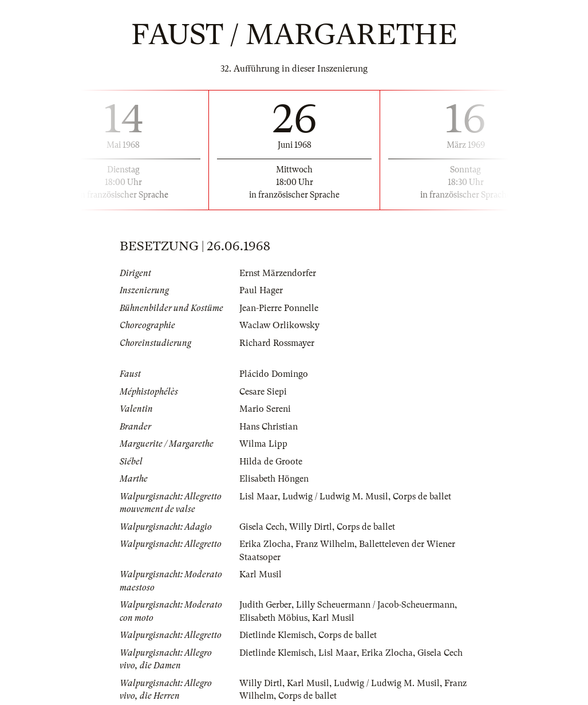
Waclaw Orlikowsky (279, 325)
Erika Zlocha (265, 544)
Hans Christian (269, 427)
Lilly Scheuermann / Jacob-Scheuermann (375, 605)
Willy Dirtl (311, 527)
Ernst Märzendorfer (278, 273)
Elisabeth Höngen (274, 479)
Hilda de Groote (271, 462)
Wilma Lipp (263, 444)
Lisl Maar (259, 497)
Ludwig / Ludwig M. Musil (335, 497)
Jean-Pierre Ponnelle (279, 308)
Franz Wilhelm (325, 544)
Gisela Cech (262, 527)
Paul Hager (261, 290)
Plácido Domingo (274, 374)
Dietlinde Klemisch (277, 635)
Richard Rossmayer (277, 343)
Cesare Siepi (263, 392)
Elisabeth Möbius (273, 618)
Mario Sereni (265, 409)
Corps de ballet (422, 497)
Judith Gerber (265, 605)
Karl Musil (261, 574)
